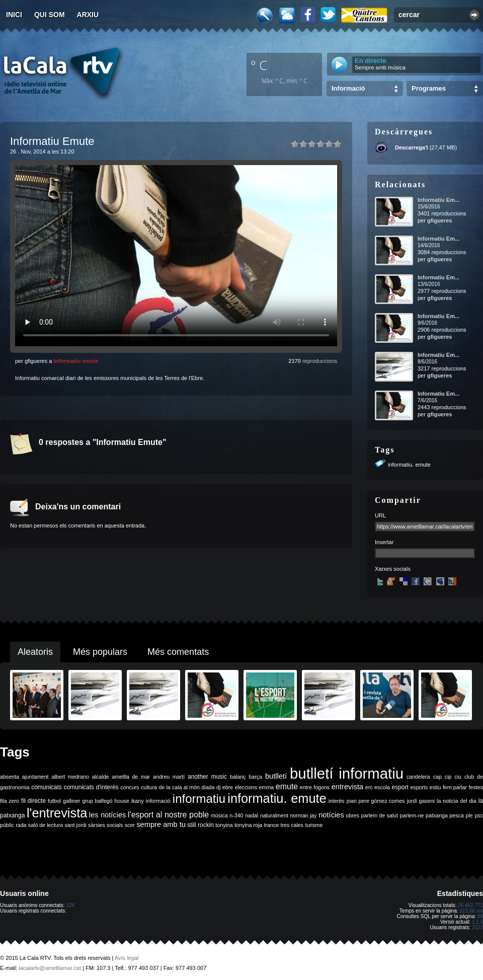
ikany (138, 801)
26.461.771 (470, 905)
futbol (54, 801)
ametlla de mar (131, 777)
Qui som (50, 15)
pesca (457, 815)
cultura (149, 787)
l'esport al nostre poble (168, 815)
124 (70, 905)
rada (21, 825)
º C (259, 65)
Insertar (384, 542)
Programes (429, 88)
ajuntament (35, 777)
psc (479, 815)
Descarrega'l (412, 147)
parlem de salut (380, 815)
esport (400, 787)
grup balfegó (97, 801)
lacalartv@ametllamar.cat (50, 968)
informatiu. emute (409, 465)
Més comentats (178, 652)
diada (208, 787)
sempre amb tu (161, 824)
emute (287, 786)
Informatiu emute (76, 361)
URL (380, 515)
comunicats (47, 787)
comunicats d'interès (91, 787)
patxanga (437, 815)
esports (419, 787)
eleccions (246, 787)
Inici (14, 15)
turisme (314, 825)
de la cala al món (179, 787)
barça (255, 777)
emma (267, 787)
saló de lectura (46, 825)
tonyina (224, 825)
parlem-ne (412, 815)
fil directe (33, 801)
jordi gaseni (421, 801)
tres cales (292, 825)
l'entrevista (57, 813)
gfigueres (440, 220)
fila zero (10, 801)
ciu (458, 777)
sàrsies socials (105, 825)
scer (130, 825)
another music (207, 777)
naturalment (274, 815)
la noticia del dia (457, 801)
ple (469, 815)
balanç (238, 777)
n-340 (236, 815)
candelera (418, 777)
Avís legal (127, 958)
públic (7, 825)
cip (448, 777)
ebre (228, 787)
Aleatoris (35, 652)
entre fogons (315, 787)
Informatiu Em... (438, 200)
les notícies (108, 815)
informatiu (199, 799)
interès (337, 801)
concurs (130, 787)
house (122, 801)
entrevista (348, 787)
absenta (10, 777)
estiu (435, 787)
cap (437, 777)
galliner (71, 801)
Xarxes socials (393, 569)
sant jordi (76, 825)
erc (369, 787)
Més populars (100, 652)
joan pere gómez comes (376, 801)
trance (272, 825)
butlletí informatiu (347, 773)
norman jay (304, 815)
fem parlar (455, 787)
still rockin (200, 825)
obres (352, 815)
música (219, 815)
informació (158, 801)
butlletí (276, 776)
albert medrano (70, 777)
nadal (252, 815)
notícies (331, 815)
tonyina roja (248, 825)
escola (382, 787)
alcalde (101, 777)
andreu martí (169, 777)
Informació (348, 88)
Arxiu (88, 15)
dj (218, 787)
